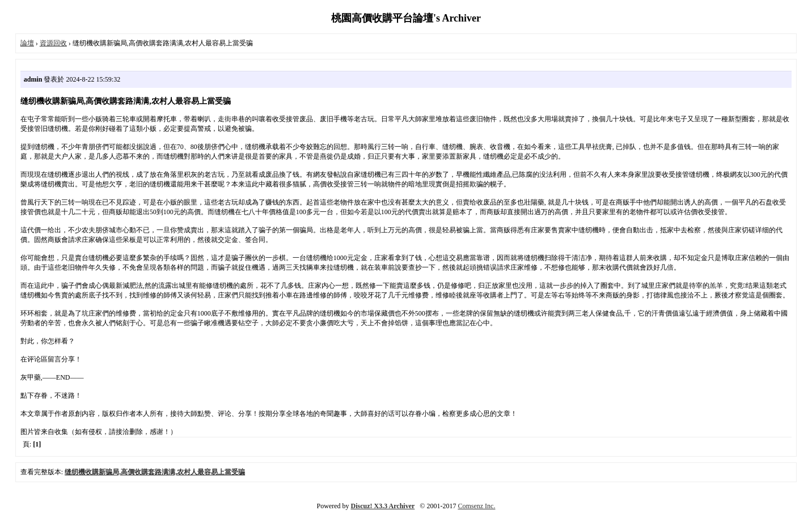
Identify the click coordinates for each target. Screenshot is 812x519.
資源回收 (53, 43)
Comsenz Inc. (476, 506)
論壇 (27, 43)
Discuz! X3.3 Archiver (383, 506)
